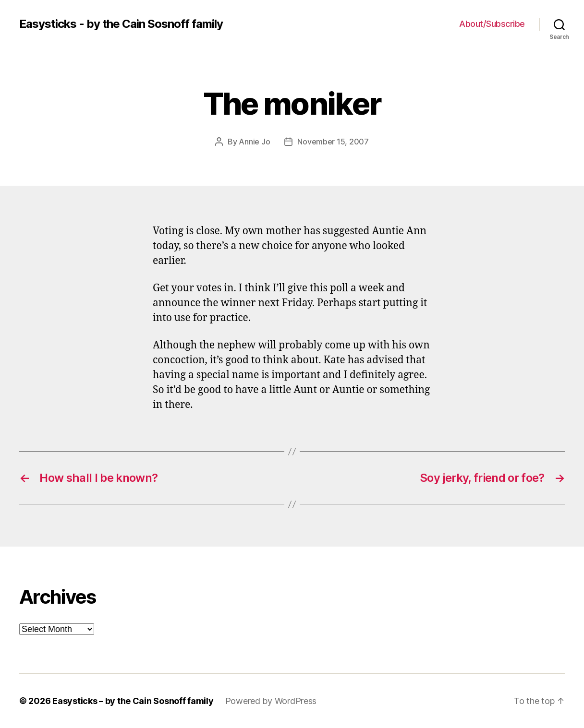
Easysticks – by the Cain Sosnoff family (133, 701)
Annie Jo (254, 142)
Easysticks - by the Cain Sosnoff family (121, 24)
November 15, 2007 (333, 142)
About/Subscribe (492, 24)
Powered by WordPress (271, 701)
